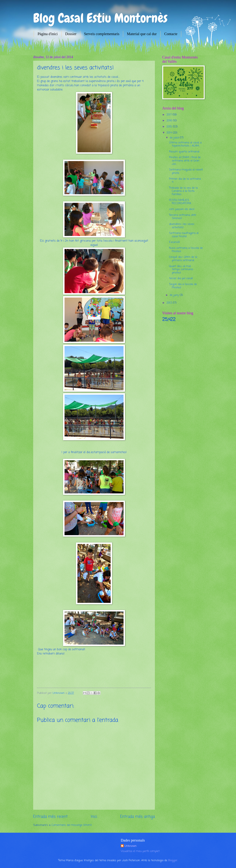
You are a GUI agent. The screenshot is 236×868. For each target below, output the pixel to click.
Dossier (71, 34)
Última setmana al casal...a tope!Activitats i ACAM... (185, 144)
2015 (170, 127)
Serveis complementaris (102, 34)
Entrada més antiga (138, 817)
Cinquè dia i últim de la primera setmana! (183, 259)
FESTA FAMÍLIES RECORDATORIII (180, 202)
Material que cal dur (142, 34)
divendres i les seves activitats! (182, 226)
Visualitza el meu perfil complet (140, 851)
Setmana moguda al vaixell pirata (186, 171)
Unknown (130, 846)
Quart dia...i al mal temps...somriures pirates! (181, 270)
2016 (170, 121)
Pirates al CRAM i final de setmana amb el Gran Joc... (185, 161)
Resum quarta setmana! (184, 152)
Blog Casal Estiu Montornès (100, 18)
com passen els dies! (182, 209)
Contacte (171, 34)
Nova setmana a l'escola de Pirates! (186, 250)
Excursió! (174, 242)
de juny (175, 295)
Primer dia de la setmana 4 (185, 181)
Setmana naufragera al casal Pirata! (184, 235)
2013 (170, 303)
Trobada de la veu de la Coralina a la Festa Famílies (183, 191)
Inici (94, 817)
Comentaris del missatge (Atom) (72, 825)
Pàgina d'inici (48, 34)
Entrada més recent (50, 817)
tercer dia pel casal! (181, 278)
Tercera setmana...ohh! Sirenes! (183, 217)
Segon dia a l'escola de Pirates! (183, 286)
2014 (170, 133)
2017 (170, 115)
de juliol (175, 138)
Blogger (173, 860)
